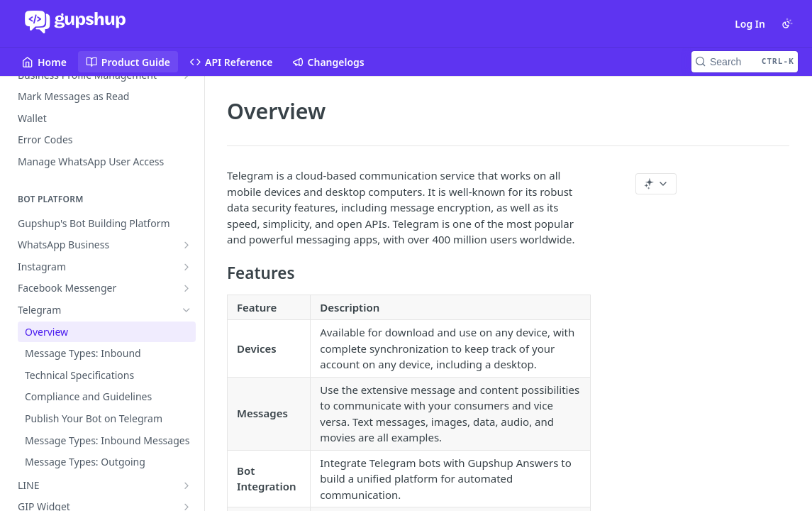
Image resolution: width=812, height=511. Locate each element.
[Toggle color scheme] (787, 23)
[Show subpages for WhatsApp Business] (187, 245)
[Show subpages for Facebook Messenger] (187, 288)
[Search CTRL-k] (745, 62)
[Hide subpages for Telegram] (187, 310)
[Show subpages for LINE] (187, 485)
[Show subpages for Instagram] (187, 267)
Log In (750, 24)
